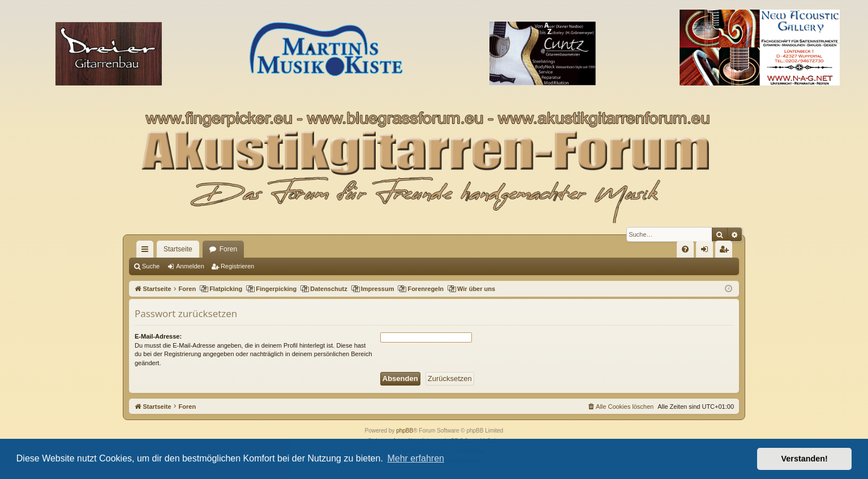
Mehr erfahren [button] (416, 458)
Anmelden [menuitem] (707, 251)
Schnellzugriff (147, 251)
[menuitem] (685, 249)
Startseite (178, 249)
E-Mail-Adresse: (158, 336)
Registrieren (237, 266)
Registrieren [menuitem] (726, 251)
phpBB (405, 431)
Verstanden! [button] (805, 459)
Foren (228, 249)
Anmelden (190, 266)
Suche (151, 266)
